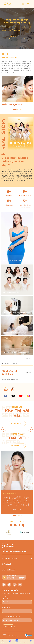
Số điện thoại (6, 607)
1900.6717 (10, 578)
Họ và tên (6, 598)
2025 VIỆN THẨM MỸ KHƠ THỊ (10, 636)
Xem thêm (29, 358)
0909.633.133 (20, 578)
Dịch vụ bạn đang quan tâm (11, 616)
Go (17, 509)
